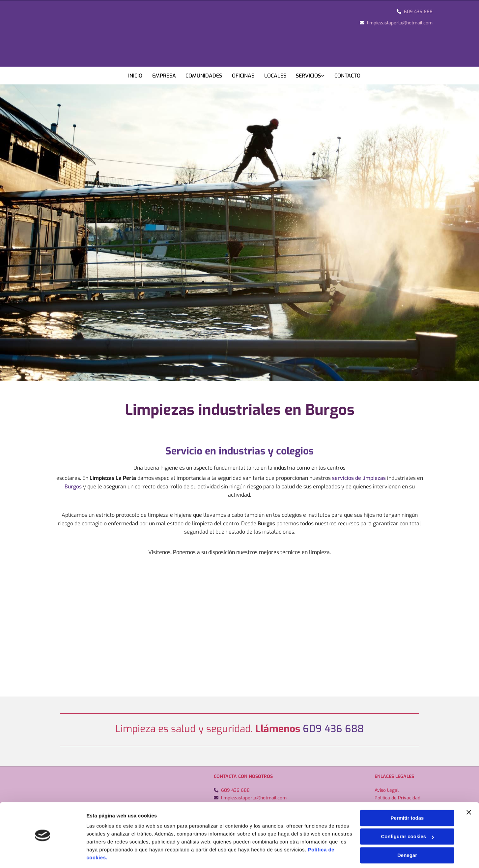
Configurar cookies (407, 816)
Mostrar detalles (106, 855)
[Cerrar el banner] (469, 791)
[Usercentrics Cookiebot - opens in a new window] (43, 855)
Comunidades (204, 76)
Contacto (348, 76)
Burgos (73, 486)
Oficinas (243, 76)
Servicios (309, 76)
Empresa (164, 76)
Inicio (135, 76)
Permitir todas (407, 797)
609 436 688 (418, 12)
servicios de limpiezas (359, 478)
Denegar (407, 835)
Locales (276, 76)
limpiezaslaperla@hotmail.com (400, 23)
